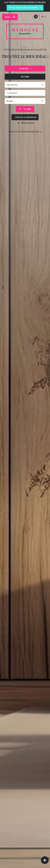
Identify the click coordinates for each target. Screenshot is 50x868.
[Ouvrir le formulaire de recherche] (25, 109)
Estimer (25, 77)
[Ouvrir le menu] (10, 17)
